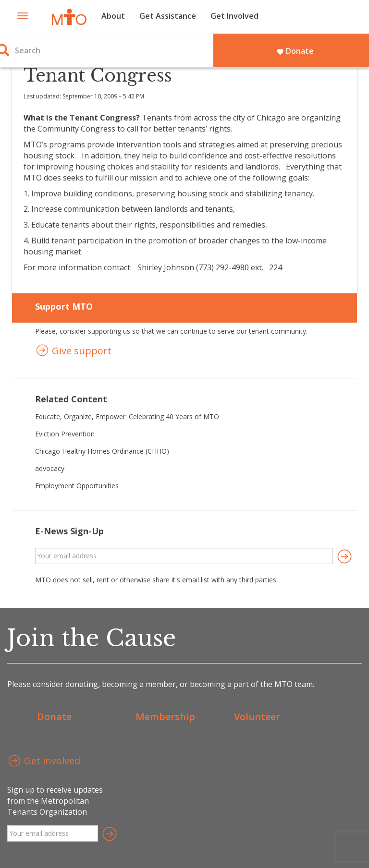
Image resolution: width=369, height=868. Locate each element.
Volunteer (257, 717)
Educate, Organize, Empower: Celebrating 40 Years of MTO (127, 416)
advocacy (50, 468)
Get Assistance (168, 16)
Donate (295, 51)
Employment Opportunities (77, 486)
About (113, 16)
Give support (73, 352)
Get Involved (234, 16)
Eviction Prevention (65, 434)
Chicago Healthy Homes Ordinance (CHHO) (102, 451)
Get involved (44, 762)
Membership (165, 717)
